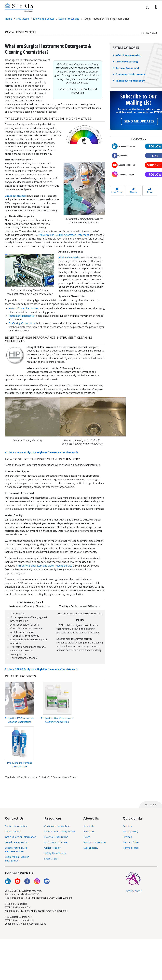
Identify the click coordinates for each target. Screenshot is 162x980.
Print (150, 191)
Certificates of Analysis (57, 826)
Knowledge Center (21, 32)
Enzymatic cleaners (16, 196)
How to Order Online (56, 837)
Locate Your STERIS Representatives (16, 850)
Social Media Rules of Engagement (17, 859)
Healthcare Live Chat (17, 842)
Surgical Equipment (126, 68)
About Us (89, 826)
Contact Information (16, 826)
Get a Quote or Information (20, 837)
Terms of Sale (131, 842)
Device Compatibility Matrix (60, 831)
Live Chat (117, 191)
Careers (127, 826)
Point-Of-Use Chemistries (23, 308)
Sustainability (91, 848)
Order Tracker (52, 848)
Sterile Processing (125, 61)
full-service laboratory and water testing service (45, 566)
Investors (89, 831)
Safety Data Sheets (55, 853)
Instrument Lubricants (21, 316)
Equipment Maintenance (129, 74)
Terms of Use (131, 848)
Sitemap (127, 837)
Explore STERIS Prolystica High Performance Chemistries (41, 452)
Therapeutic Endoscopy (129, 81)
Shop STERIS (52, 859)
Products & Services (95, 842)
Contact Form (13, 831)
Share (133, 191)
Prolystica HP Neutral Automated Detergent (64, 235)
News (87, 837)
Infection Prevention (127, 55)
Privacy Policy (131, 831)
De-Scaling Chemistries (22, 323)
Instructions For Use (56, 842)
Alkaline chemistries (69, 257)
